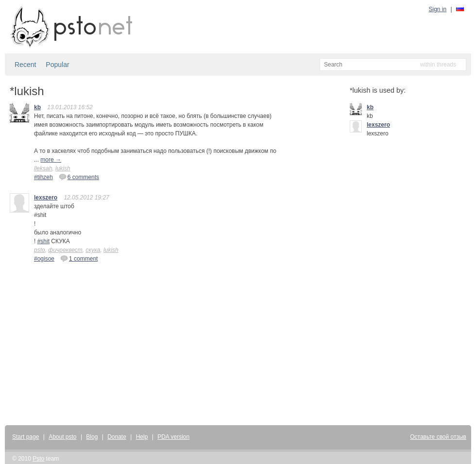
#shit (43, 241)
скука (93, 250)
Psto (38, 459)
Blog (92, 437)
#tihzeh (43, 177)
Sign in (438, 9)
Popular (57, 65)
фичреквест (65, 250)
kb (37, 107)
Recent (25, 65)
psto (40, 250)
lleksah (43, 168)
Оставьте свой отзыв (438, 437)
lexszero (46, 198)
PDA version (173, 437)
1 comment (79, 258)
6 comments (79, 177)
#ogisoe (44, 259)
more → (51, 160)
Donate (117, 437)
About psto (62, 437)
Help (142, 437)
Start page (25, 437)
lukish (63, 168)
